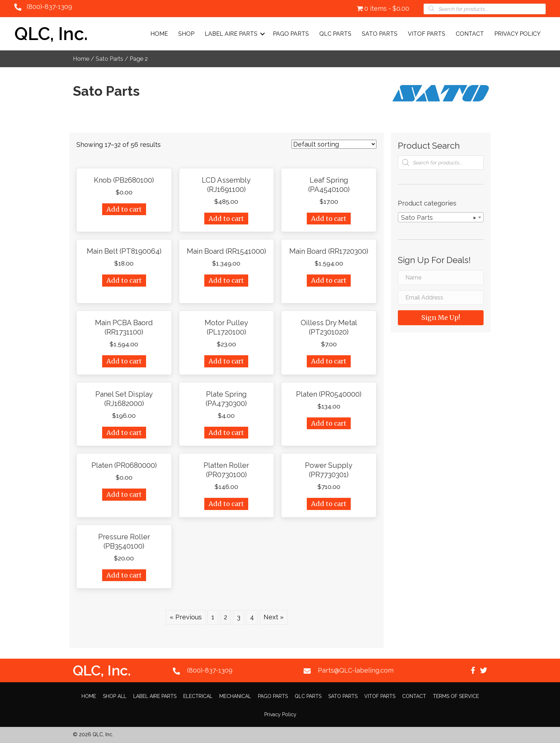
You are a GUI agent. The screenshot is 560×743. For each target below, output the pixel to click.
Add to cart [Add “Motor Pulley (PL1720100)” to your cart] (226, 361)
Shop (186, 34)
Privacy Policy (517, 34)
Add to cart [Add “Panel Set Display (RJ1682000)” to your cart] (124, 433)
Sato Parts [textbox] (439, 218)
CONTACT (470, 34)
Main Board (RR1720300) (329, 251)
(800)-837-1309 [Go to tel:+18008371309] (210, 670)
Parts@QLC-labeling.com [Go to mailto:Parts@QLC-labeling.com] (356, 670)
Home (159, 34)
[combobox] (441, 217)
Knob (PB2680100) (124, 180)
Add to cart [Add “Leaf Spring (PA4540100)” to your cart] (329, 219)
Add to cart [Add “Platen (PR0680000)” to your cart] (124, 494)
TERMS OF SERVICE (456, 696)
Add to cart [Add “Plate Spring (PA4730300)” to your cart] (226, 433)
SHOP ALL (115, 696)
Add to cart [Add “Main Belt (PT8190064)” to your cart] (124, 280)
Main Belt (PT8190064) (124, 251)
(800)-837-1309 (49, 7)
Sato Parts (109, 59)
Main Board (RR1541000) (226, 251)
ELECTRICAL (198, 696)
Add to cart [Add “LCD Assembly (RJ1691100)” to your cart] (226, 219)
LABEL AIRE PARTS (231, 34)
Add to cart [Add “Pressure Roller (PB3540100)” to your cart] (124, 575)
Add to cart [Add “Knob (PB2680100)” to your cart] (124, 209)
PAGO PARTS (291, 34)
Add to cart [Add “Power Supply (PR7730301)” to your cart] (329, 504)
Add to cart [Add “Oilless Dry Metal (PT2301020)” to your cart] (329, 361)
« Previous (186, 617)
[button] (473, 670)
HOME (89, 696)
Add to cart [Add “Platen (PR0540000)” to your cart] (329, 423)
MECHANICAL (235, 696)
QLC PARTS (335, 34)
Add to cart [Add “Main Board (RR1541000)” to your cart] (226, 280)
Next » (274, 617)
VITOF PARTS (427, 34)
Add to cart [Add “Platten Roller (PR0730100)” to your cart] (226, 504)
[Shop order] (334, 144)
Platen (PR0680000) (124, 465)
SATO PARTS (380, 34)
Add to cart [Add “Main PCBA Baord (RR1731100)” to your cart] (124, 361)
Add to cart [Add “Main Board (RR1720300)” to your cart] (329, 280)
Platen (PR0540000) (329, 394)
